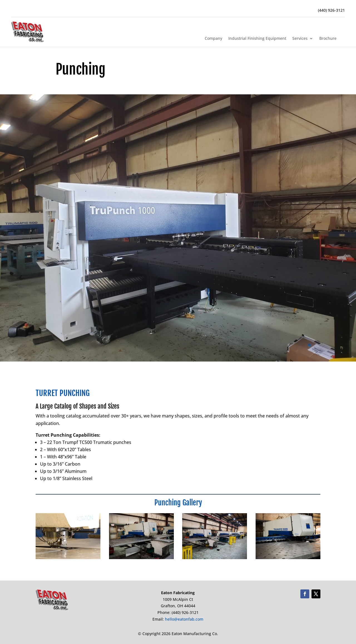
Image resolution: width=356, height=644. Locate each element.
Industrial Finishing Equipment (257, 39)
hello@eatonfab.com (184, 619)
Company (213, 39)
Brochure (328, 39)
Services (300, 39)
